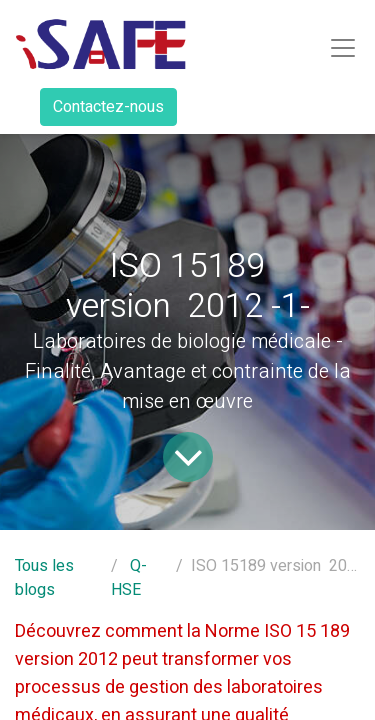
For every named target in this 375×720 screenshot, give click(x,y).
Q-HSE (129, 578)
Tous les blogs (44, 578)
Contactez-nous (108, 107)
